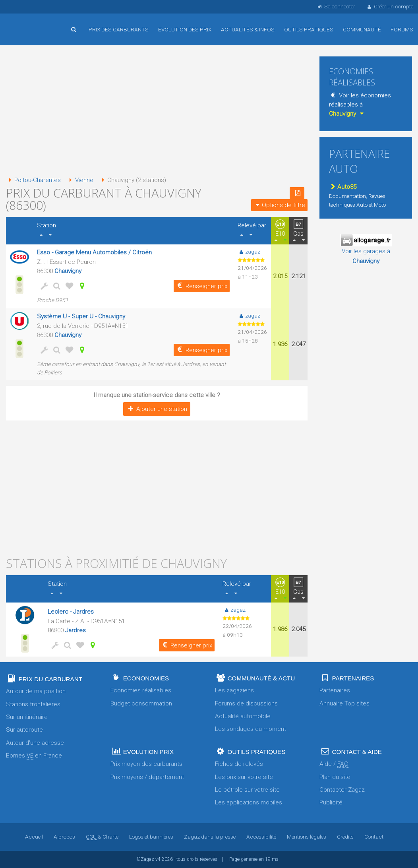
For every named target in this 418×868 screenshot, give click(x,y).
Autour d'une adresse (35, 743)
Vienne (80, 180)
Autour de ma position (36, 691)
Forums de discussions (246, 703)
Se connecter (336, 6)
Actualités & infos (248, 29)
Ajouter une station (157, 409)
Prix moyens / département (147, 777)
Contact (374, 837)
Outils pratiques (309, 29)
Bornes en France (34, 756)
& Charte (102, 837)
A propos (64, 837)
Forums (402, 29)
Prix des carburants (119, 29)
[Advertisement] (157, 111)
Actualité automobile (243, 716)
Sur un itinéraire (27, 717)
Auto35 (343, 187)
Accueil (32, 23)
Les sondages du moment (251, 729)
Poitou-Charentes (33, 180)
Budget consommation (141, 703)
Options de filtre (279, 205)
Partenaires (335, 690)
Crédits (345, 837)
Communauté (362, 29)
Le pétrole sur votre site (247, 790)
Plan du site (335, 777)
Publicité (331, 802)
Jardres (75, 630)
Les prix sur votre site (244, 777)
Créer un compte (390, 6)
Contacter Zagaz (342, 790)
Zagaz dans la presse (210, 837)
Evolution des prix (185, 29)
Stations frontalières (33, 704)
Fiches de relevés (239, 764)
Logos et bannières (151, 837)
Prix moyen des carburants (146, 764)
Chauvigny (68, 271)
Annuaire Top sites (344, 703)
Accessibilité (261, 837)
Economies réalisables (141, 690)
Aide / (334, 764)
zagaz (249, 252)
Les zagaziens (234, 690)
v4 (158, 859)
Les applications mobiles (249, 802)
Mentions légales (307, 837)
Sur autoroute (24, 730)
